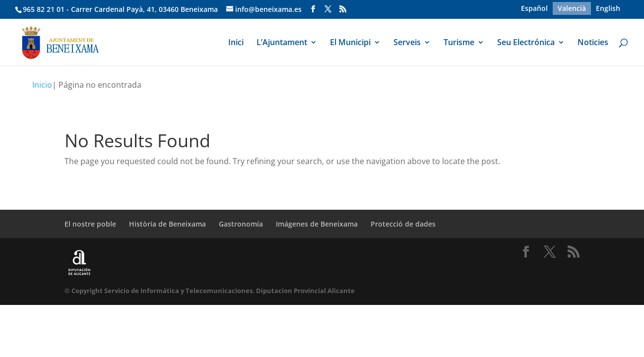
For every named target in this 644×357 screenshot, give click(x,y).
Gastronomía (241, 224)
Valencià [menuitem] (572, 8)
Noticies (593, 43)
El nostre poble (90, 224)
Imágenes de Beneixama (317, 224)
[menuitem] (534, 8)
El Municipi (350, 43)
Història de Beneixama (167, 224)
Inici (236, 43)
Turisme (459, 43)
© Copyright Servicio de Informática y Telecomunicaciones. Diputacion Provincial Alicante (210, 291)
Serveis (407, 43)
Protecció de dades (403, 224)
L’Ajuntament (282, 43)
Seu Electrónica (526, 43)
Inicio (42, 85)
